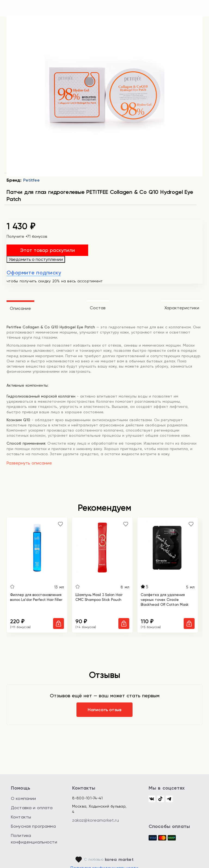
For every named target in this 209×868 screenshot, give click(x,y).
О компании (24, 798)
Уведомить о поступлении (36, 259)
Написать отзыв (104, 710)
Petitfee (31, 180)
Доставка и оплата (32, 808)
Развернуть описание (29, 463)
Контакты (21, 817)
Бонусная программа (33, 826)
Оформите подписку (34, 273)
